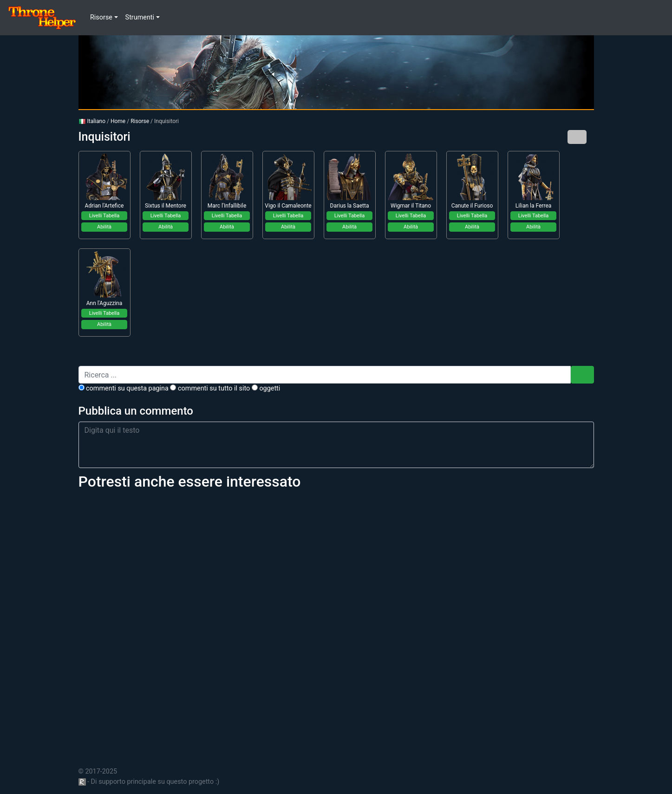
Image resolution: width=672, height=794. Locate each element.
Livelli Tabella (104, 216)
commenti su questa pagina (124, 388)
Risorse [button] (101, 17)
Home (118, 121)
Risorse (140, 121)
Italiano (92, 121)
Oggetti (266, 388)
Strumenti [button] (140, 17)
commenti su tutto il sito (210, 388)
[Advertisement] (336, 623)
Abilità (104, 227)
